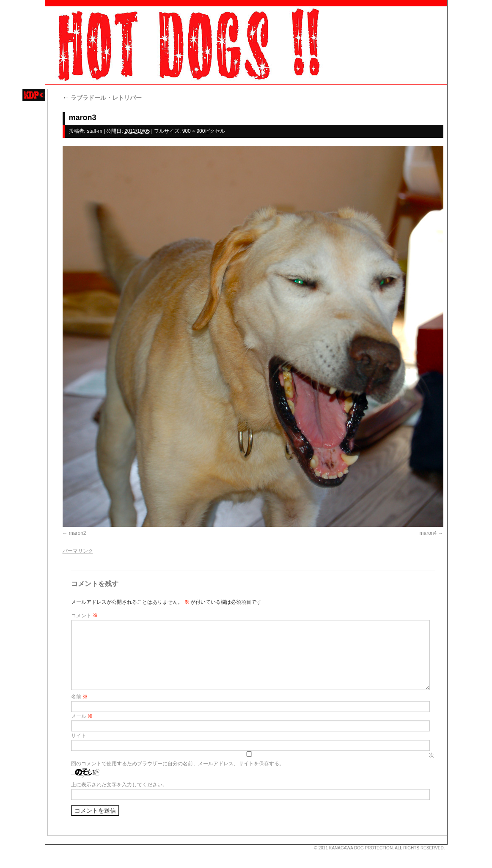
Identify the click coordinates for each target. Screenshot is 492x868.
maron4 (428, 533)
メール (82, 716)
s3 (49, 845)
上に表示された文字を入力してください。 (119, 785)
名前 (79, 697)
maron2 (78, 533)
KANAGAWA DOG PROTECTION (361, 848)
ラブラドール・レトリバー (102, 98)
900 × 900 (194, 131)
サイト (79, 736)
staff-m (94, 131)
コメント (84, 616)
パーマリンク (78, 551)
